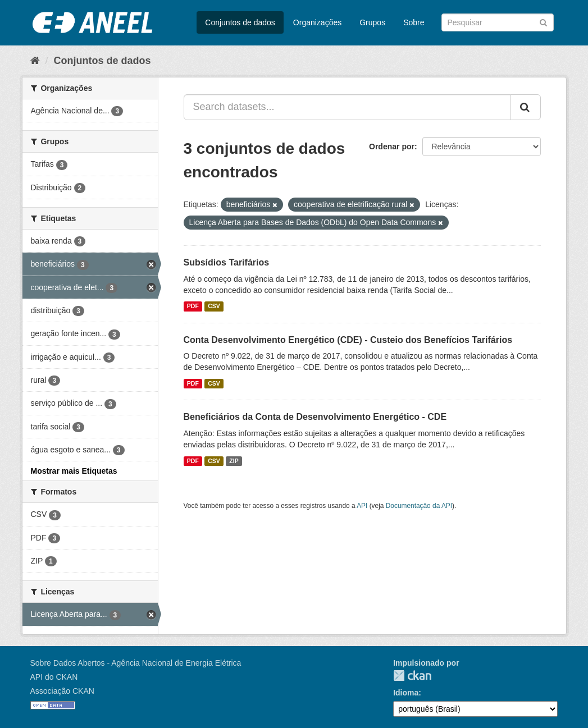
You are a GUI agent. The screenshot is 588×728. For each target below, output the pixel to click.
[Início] (35, 61)
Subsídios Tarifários (227, 262)
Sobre (414, 22)
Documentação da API (419, 506)
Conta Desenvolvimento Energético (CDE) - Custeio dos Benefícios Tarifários (348, 340)
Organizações (317, 22)
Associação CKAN (62, 691)
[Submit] (543, 22)
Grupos (372, 22)
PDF (193, 306)
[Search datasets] (498, 22)
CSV (214, 306)
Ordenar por (392, 146)
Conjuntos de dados (240, 22)
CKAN (412, 676)
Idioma (406, 693)
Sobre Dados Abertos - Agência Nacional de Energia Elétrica (136, 663)
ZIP (234, 461)
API (362, 506)
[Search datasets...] (347, 107)
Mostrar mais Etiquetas (74, 471)
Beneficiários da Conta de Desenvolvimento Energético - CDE (315, 417)
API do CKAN (54, 677)
